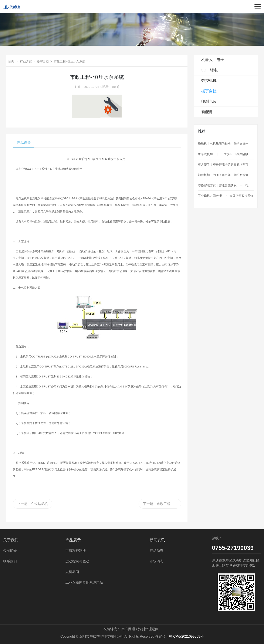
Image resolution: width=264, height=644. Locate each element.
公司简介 (10, 551)
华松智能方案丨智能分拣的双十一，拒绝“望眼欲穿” (226, 185)
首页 (11, 61)
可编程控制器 (76, 551)
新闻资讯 (157, 540)
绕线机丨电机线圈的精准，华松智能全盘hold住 (226, 144)
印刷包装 (209, 101)
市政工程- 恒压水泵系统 (70, 61)
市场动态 (156, 561)
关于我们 (11, 540)
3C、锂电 (209, 70)
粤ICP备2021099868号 (186, 636)
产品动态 (156, 551)
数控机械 (209, 81)
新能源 (207, 112)
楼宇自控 (43, 61)
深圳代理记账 (148, 629)
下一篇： (158, 505)
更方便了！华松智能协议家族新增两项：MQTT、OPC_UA (226, 165)
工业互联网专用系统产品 (84, 582)
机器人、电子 (213, 60)
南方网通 (128, 629)
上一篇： (33, 504)
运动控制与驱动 (77, 561)
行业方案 (26, 61)
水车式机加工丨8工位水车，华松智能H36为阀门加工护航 (226, 154)
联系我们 (10, 561)
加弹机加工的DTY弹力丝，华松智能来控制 (226, 175)
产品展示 (73, 540)
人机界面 (72, 572)
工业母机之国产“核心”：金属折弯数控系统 (226, 196)
